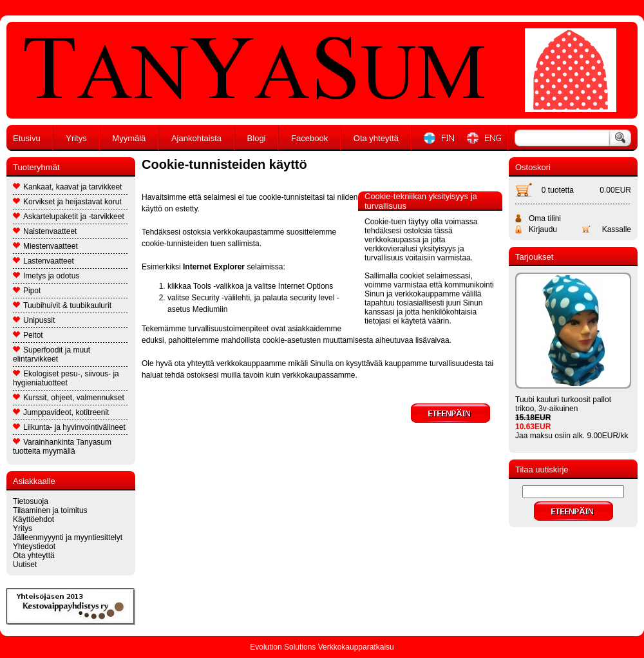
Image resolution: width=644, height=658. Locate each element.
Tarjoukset (534, 257)
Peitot (28, 335)
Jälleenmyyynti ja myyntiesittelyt (68, 537)
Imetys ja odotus (46, 276)
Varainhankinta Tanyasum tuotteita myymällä (62, 447)
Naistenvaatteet (45, 231)
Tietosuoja (31, 501)
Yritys (76, 138)
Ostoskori (533, 167)
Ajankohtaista (196, 138)
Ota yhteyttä (376, 138)
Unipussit (34, 320)
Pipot (27, 291)
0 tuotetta (558, 190)
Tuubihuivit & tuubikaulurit (62, 305)
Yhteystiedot (34, 547)
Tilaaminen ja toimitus (50, 510)
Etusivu (27, 138)
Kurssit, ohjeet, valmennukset (69, 398)
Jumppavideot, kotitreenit (61, 412)
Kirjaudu (543, 229)
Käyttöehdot (33, 519)
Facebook (309, 138)
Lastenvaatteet (43, 261)
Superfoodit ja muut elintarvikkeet (52, 354)
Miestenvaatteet (45, 246)
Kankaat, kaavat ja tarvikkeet (67, 187)
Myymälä (129, 138)
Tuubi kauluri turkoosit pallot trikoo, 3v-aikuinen (563, 404)
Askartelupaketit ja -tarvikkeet (69, 217)
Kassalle (617, 229)
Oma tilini (545, 218)
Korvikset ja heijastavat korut (67, 202)
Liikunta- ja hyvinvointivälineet (69, 427)
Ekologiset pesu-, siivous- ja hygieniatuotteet (66, 378)
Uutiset (25, 565)
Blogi (257, 138)
